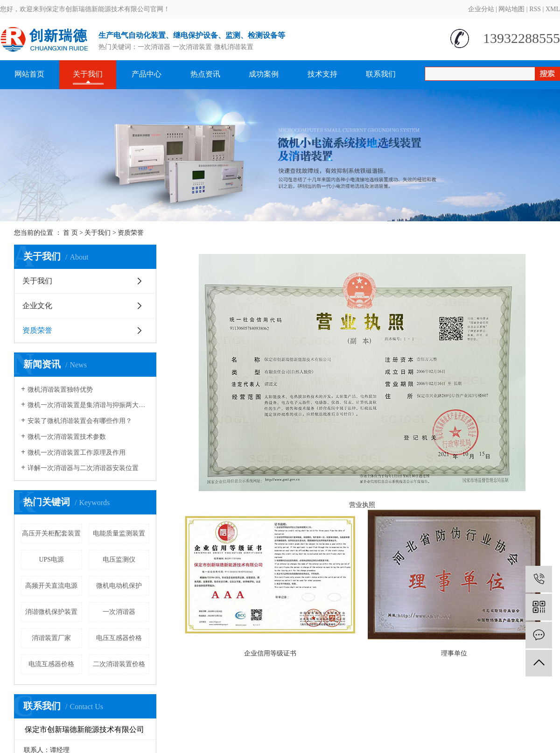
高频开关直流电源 (51, 586)
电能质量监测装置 (119, 533)
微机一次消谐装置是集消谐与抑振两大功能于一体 (88, 405)
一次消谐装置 (192, 47)
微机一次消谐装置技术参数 (67, 437)
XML (553, 9)
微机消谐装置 (234, 47)
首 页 (70, 233)
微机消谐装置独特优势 (60, 390)
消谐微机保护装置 (51, 612)
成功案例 (264, 74)
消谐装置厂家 (51, 638)
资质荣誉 (37, 330)
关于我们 (88, 74)
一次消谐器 (154, 47)
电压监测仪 (119, 559)
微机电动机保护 (119, 586)
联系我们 (381, 74)
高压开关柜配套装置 (51, 533)
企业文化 (37, 306)
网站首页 (29, 74)
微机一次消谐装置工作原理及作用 (77, 453)
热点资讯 (205, 74)
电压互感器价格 (119, 638)
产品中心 (147, 74)
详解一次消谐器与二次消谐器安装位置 (83, 468)
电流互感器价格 (51, 664)
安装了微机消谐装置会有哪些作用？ (80, 421)
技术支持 (322, 74)
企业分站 (481, 9)
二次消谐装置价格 (119, 664)
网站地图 (511, 9)
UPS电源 (51, 559)
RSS (535, 9)
